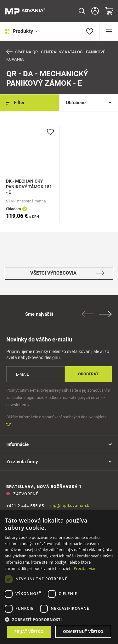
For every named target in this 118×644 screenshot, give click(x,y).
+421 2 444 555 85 (25, 506)
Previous (88, 314)
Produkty (21, 31)
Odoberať (88, 374)
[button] (59, 620)
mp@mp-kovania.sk (70, 506)
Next (105, 314)
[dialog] (59, 577)
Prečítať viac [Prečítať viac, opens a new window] (85, 569)
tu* (9, 424)
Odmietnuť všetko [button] (83, 632)
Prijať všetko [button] (29, 632)
